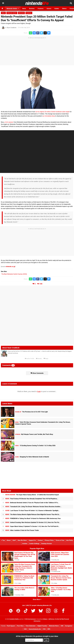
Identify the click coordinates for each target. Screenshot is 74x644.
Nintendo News (54, 626)
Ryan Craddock (12, 28)
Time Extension (31, 626)
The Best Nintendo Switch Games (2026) (14, 274)
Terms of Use (60, 540)
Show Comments (37, 373)
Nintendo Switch (12, 13)
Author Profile (29, 359)
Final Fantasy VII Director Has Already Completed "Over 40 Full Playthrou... (32, 499)
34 (11, 449)
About (9, 540)
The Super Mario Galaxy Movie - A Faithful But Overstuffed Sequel (32, 495)
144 (41, 284)
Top (3, 540)
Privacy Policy (49, 540)
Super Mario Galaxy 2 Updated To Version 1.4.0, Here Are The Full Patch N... (32, 526)
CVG (44, 629)
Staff (14, 540)
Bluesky (39, 359)
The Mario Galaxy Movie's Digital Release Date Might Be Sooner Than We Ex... (33, 515)
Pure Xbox (20, 626)
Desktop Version (47, 544)
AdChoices (51, 619)
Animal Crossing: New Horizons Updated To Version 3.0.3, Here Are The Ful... (33, 522)
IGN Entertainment (30, 619)
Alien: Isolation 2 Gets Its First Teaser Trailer (22, 530)
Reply (46, 359)
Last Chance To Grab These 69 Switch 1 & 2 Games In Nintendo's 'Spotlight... (32, 511)
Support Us (32, 540)
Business (29, 13)
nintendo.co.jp (10, 267)
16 (11, 460)
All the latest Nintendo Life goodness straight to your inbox (37, 636)
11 (11, 427)
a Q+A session (9, 122)
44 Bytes (45, 619)
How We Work (22, 540)
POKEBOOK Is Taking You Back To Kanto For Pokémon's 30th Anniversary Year (33, 518)
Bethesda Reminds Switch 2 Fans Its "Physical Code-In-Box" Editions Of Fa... (32, 503)
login (39, 391)
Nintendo (21, 13)
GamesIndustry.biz (35, 629)
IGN (62, 626)
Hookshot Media (14, 619)
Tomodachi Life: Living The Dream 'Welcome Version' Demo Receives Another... (33, 507)
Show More (37, 599)
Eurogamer (69, 626)
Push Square (11, 626)
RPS (49, 629)
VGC (25, 629)
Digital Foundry (42, 626)
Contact (40, 540)
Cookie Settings (34, 544)
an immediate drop (49, 116)
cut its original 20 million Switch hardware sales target (52, 112)
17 (11, 438)
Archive (25, 544)
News (3, 13)
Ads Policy (70, 540)
